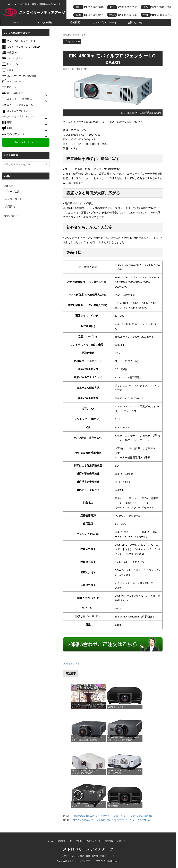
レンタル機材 (45, 22)
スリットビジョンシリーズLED (23, 47)
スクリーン (13, 64)
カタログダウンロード (105, 22)
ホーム (15, 22)
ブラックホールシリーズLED (22, 41)
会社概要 (75, 22)
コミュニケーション (17, 111)
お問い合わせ (135, 22)
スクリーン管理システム (20, 105)
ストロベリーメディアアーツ (88, 849)
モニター (11, 70)
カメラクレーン (15, 81)
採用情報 (10, 207)
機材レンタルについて (26, 142)
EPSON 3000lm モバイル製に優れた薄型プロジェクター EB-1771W (111, 820)
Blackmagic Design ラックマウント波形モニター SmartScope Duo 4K (112, 816)
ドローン (11, 87)
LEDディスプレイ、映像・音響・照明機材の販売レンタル (88, 856)
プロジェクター (74, 664)
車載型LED (12, 53)
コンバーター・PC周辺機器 (21, 76)
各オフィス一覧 (14, 199)
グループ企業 (12, 192)
